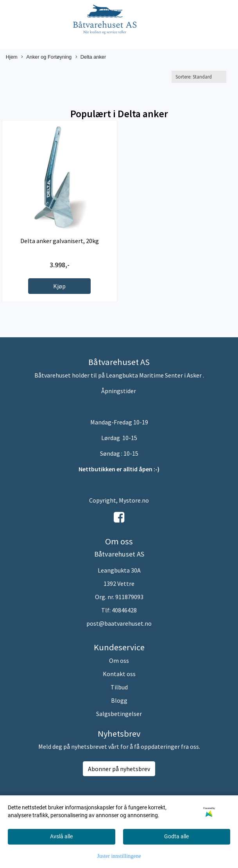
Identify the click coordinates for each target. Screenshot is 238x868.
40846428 (124, 610)
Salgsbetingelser (119, 714)
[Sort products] (199, 77)
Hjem (12, 57)
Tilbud (119, 687)
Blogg (119, 700)
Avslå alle (61, 836)
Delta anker (91, 57)
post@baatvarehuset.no (119, 623)
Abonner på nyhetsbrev (119, 769)
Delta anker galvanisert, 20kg (60, 241)
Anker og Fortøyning (46, 57)
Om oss (119, 660)
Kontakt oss (119, 674)
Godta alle (176, 836)
